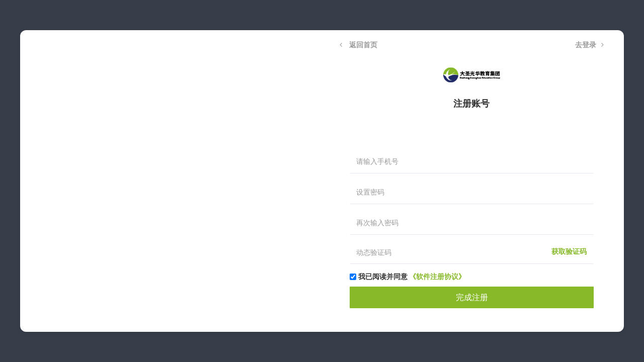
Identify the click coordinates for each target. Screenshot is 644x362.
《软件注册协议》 (437, 276)
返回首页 (358, 45)
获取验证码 (569, 252)
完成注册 (472, 297)
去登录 (589, 45)
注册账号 (471, 104)
